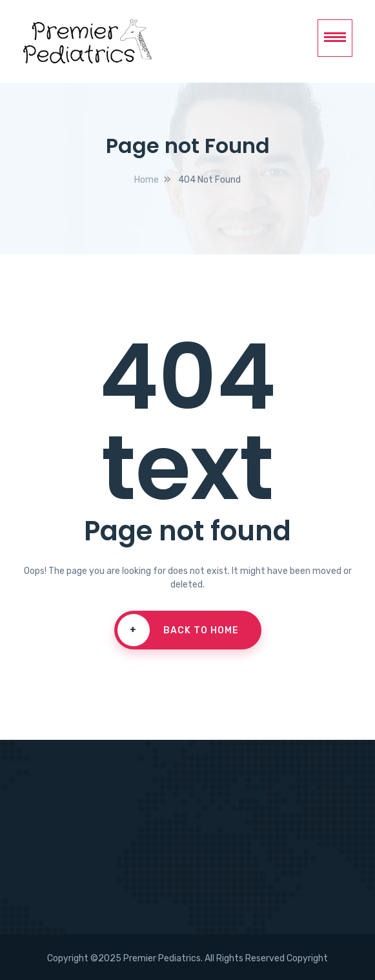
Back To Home (178, 630)
